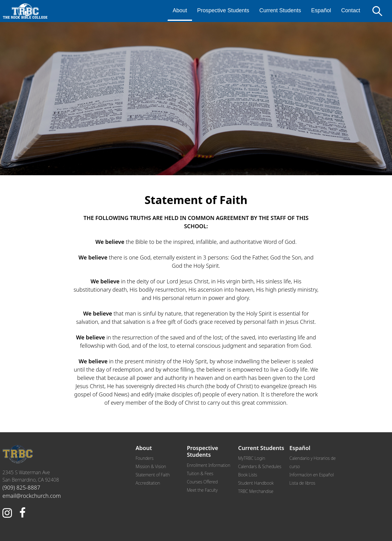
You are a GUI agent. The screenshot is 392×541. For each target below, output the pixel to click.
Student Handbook (256, 483)
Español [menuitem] (321, 10)
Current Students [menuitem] (280, 10)
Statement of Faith (153, 475)
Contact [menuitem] (351, 10)
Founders (145, 458)
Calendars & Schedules (260, 466)
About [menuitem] (180, 10)
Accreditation (148, 483)
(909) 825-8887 (21, 487)
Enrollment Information (209, 465)
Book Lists (248, 475)
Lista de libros (302, 483)
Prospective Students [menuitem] (223, 10)
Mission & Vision (151, 466)
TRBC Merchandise (256, 491)
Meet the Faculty (202, 490)
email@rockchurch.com (32, 496)
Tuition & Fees (200, 473)
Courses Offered (202, 482)
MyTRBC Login (252, 458)
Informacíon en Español (312, 475)
